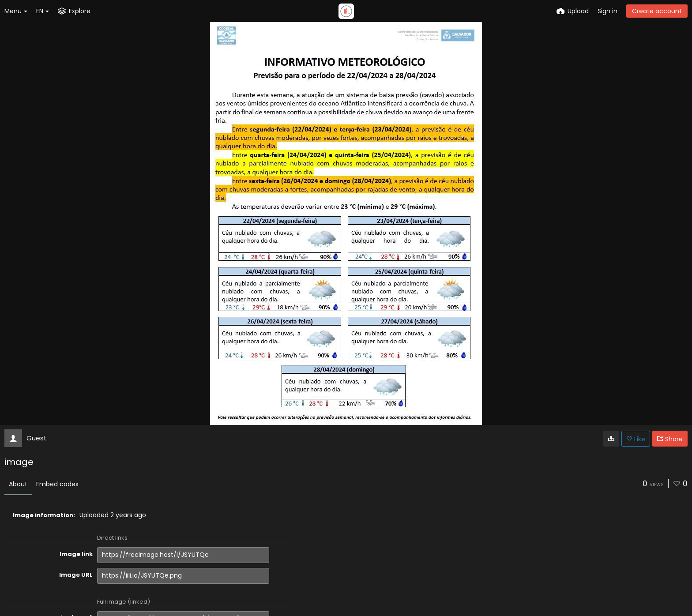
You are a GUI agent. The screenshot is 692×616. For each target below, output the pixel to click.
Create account (657, 11)
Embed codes (57, 484)
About (18, 484)
